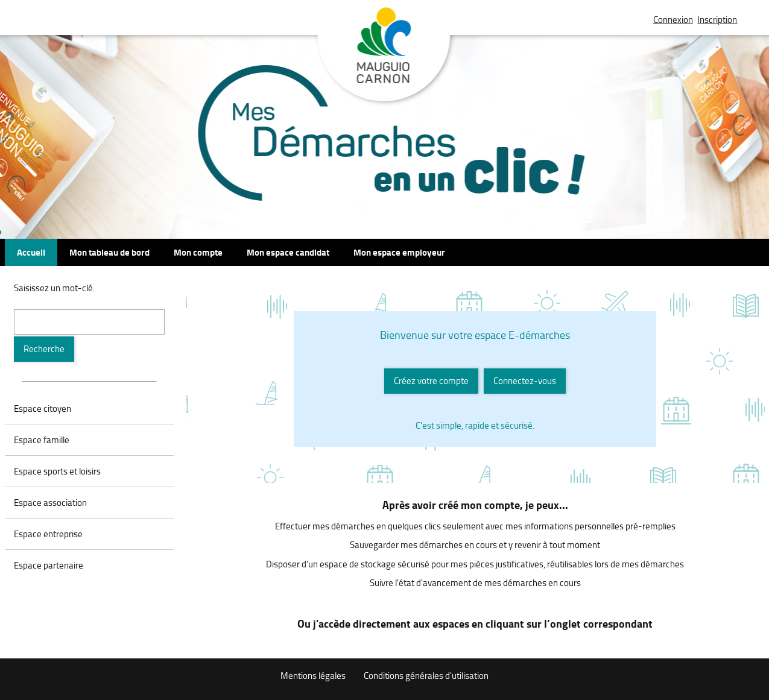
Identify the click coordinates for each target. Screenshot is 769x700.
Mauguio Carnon (384, 56)
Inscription (717, 20)
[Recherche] (44, 349)
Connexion (673, 20)
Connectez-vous (525, 381)
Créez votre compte (431, 381)
